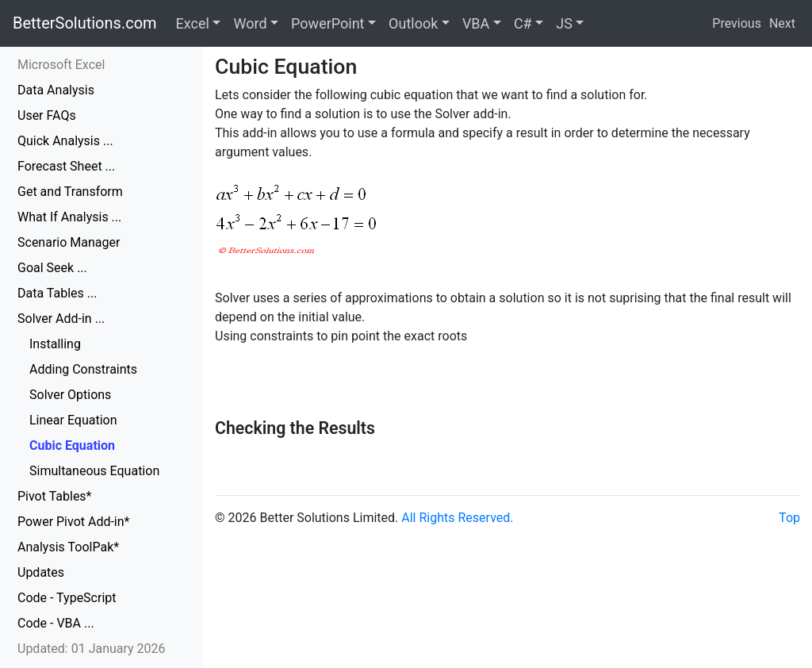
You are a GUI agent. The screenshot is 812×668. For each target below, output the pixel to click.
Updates (41, 572)
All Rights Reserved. (457, 518)
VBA (476, 23)
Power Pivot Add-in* (73, 522)
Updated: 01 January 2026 (92, 649)
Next (782, 23)
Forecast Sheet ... (66, 166)
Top (789, 518)
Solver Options (70, 395)
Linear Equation (73, 420)
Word (250, 23)
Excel (193, 23)
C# (523, 23)
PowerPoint (327, 23)
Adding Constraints (83, 369)
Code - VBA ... (56, 623)
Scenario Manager (69, 242)
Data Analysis (56, 90)
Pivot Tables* (55, 496)
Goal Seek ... (52, 268)
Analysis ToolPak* (68, 547)
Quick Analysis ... (65, 141)
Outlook (413, 23)
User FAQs (47, 115)
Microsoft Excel (61, 65)
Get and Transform (70, 192)
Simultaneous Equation (94, 471)
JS (564, 23)
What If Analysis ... (69, 217)
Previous (737, 23)
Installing (55, 344)
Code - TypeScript (67, 598)
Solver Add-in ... (61, 319)
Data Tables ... (57, 293)
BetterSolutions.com (85, 23)
